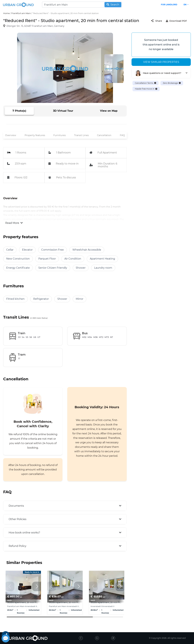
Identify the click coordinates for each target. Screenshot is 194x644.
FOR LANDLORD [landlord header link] (169, 5)
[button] (37, 586)
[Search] (82, 5)
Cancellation (104, 135)
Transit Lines (81, 135)
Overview (11, 135)
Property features (35, 135)
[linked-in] (97, 638)
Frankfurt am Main (21, 13)
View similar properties (161, 62)
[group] (23, 593)
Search (113, 5)
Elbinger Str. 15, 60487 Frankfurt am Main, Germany (35, 26)
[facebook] (81, 638)
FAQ (122, 135)
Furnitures (60, 135)
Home (6, 13)
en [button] (185, 5)
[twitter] (113, 638)
